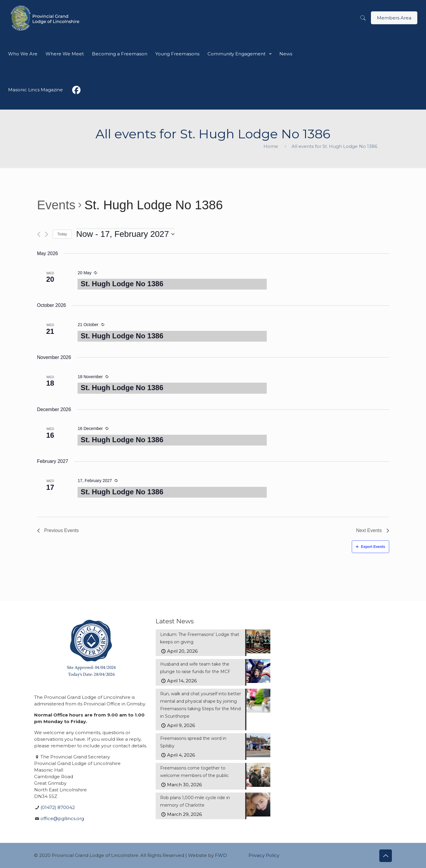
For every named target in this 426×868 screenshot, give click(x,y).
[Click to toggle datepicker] (126, 234)
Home (271, 146)
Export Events (370, 547)
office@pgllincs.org (62, 818)
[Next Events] (47, 234)
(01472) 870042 (58, 807)
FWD (221, 855)
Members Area (394, 18)
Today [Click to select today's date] (62, 234)
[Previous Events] (39, 234)
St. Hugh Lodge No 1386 (122, 284)
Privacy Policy (264, 855)
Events (56, 205)
